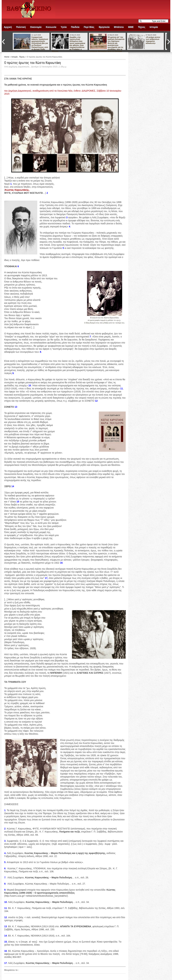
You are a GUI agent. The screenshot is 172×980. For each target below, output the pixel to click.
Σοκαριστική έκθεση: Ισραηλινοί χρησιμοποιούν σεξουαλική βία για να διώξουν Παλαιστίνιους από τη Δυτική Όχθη (40, 43)
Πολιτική (21, 27)
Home (7, 57)
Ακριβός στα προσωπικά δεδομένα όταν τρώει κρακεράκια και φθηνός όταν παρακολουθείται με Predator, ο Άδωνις (68, 44)
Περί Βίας (89, 27)
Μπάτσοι (119, 27)
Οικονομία (36, 27)
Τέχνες (142, 27)
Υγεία (64, 27)
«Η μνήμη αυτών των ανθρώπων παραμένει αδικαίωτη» (153, 40)
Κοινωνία (51, 27)
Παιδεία (75, 27)
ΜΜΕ (131, 27)
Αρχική (8, 27)
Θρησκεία (104, 27)
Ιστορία (154, 27)
